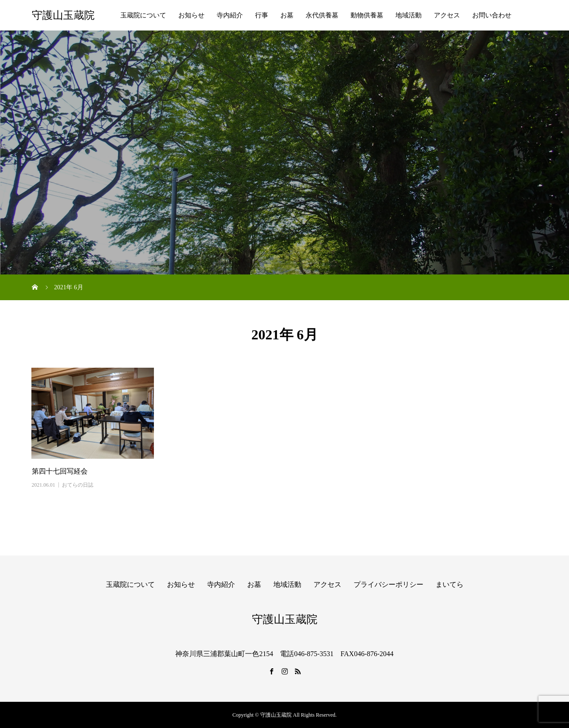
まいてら (450, 584)
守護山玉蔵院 (63, 15)
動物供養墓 (367, 15)
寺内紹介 (230, 15)
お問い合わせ (492, 15)
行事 (262, 15)
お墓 (287, 15)
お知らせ (191, 15)
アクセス (447, 15)
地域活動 (409, 15)
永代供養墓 (322, 15)
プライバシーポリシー (388, 584)
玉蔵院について (143, 15)
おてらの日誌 (78, 485)
